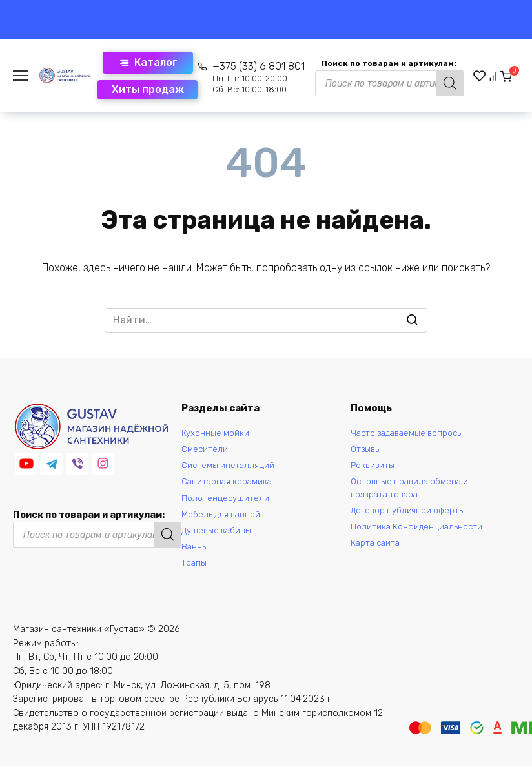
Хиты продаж (127, 89)
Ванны (195, 558)
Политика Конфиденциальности (420, 536)
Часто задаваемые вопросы (412, 434)
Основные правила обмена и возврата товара (414, 494)
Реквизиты (373, 469)
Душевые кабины (218, 540)
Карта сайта (377, 554)
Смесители (205, 452)
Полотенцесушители (227, 505)
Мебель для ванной (223, 522)
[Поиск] (429, 83)
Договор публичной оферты (413, 519)
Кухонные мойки (217, 434)
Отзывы (367, 452)
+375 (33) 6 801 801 (238, 77)
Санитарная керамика (229, 487)
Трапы (194, 575)
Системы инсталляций (229, 469)
